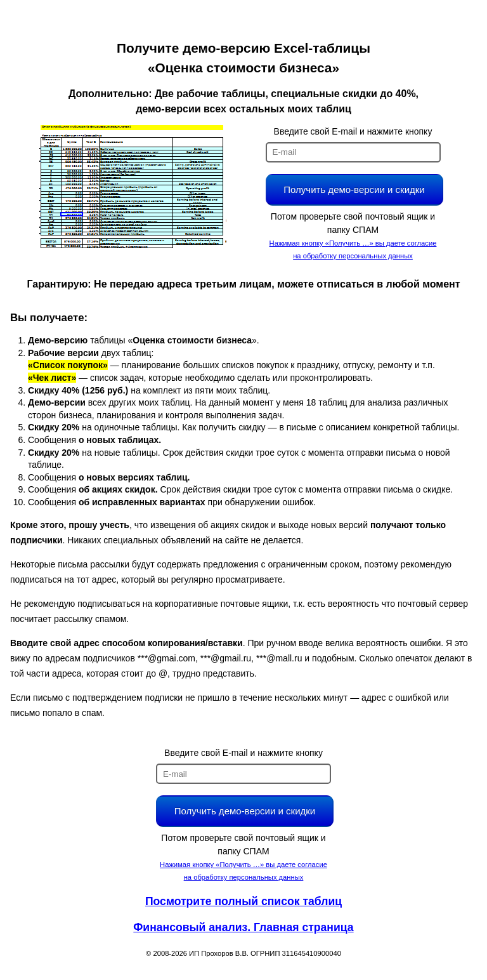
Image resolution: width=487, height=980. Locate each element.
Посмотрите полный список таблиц (243, 901)
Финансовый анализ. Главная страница (243, 927)
